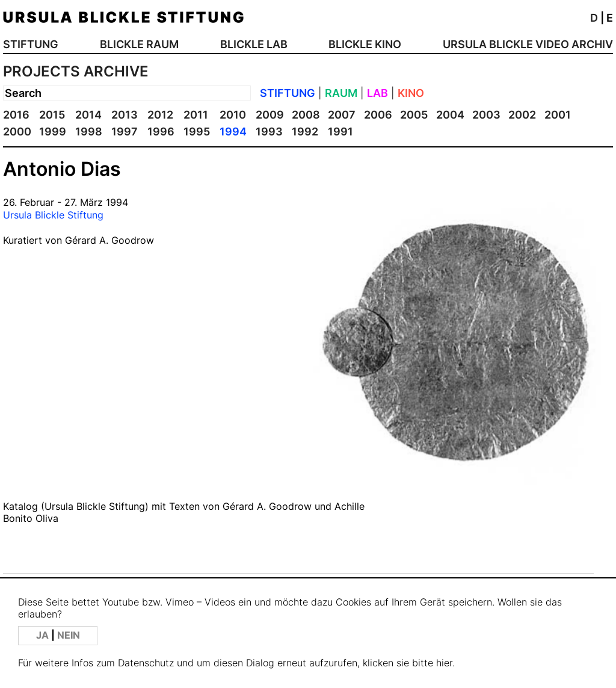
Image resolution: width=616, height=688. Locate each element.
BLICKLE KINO (365, 44)
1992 (305, 132)
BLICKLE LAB (254, 44)
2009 (270, 115)
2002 (522, 115)
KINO (411, 93)
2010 (233, 115)
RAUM (341, 93)
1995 (197, 132)
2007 (342, 115)
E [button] (610, 18)
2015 (52, 115)
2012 (160, 115)
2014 (88, 115)
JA (44, 635)
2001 (558, 115)
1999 (53, 132)
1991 (340, 132)
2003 (486, 115)
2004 (450, 115)
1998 (89, 132)
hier (444, 663)
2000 (17, 132)
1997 (125, 132)
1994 (233, 132)
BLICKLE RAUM (139, 44)
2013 (125, 115)
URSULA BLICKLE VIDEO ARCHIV (528, 44)
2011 (196, 115)
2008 (306, 115)
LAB (377, 93)
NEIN (69, 635)
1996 (161, 132)
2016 (16, 115)
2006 (378, 115)
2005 (414, 115)
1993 (269, 132)
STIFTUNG (31, 44)
